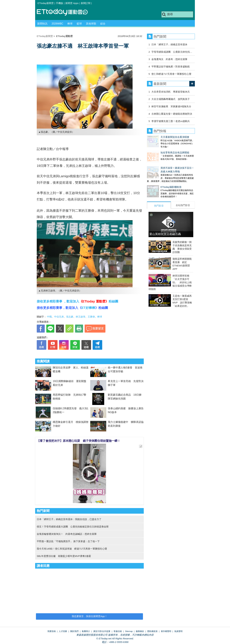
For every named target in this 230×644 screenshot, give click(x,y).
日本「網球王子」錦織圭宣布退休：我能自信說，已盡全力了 (69, 519)
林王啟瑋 (80, 317)
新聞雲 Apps (72, 3)
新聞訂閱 (86, 3)
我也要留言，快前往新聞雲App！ (89, 616)
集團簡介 (86, 631)
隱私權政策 (152, 631)
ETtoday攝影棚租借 (157, 181)
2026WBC (57, 24)
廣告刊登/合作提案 (102, 631)
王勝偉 (91, 317)
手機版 (59, 3)
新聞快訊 (42, 24)
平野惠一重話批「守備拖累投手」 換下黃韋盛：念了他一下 (68, 541)
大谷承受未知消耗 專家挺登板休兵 (171, 92)
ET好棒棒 (88, 308)
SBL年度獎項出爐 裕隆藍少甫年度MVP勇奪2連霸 (64, 556)
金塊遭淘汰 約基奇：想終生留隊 (169, 59)
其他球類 (91, 24)
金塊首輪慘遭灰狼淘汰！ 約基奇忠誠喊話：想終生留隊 (67, 534)
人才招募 (63, 631)
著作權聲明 (166, 631)
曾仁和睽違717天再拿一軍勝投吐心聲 (171, 74)
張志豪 (70, 317)
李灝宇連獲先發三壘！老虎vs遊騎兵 (171, 121)
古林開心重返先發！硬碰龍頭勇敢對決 (172, 114)
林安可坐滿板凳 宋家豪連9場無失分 (171, 106)
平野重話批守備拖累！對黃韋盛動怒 (171, 67)
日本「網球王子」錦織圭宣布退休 (169, 44)
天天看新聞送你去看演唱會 (161, 137)
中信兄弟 (59, 317)
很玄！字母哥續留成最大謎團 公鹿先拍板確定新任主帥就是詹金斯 (73, 527)
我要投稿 (52, 631)
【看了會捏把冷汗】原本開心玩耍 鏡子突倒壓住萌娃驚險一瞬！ (79, 441)
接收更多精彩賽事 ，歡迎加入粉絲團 (77, 301)
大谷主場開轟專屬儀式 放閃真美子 (171, 99)
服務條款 (140, 631)
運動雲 (65, 12)
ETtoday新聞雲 (46, 3)
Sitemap (129, 631)
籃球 (79, 24)
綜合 (103, 24)
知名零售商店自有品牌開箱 (161, 149)
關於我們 (74, 631)
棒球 (70, 24)
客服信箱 (118, 631)
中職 (49, 317)
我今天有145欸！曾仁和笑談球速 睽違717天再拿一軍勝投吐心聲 (72, 549)
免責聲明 (178, 631)
